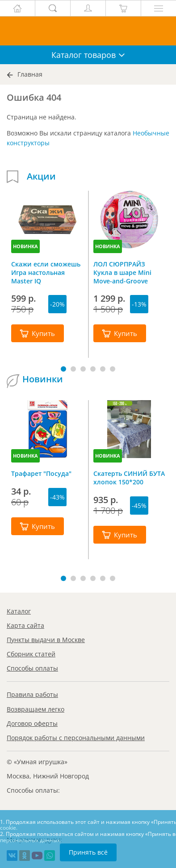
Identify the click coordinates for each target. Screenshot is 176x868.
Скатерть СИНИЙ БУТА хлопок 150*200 (129, 478)
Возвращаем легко (36, 709)
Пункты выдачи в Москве (46, 640)
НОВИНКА (25, 246)
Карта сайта (25, 625)
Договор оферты (32, 723)
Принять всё (88, 852)
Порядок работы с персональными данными (76, 738)
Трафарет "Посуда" (41, 473)
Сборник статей (31, 654)
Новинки (43, 379)
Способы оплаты (32, 668)
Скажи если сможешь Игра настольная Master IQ (46, 272)
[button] (63, 369)
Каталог (19, 611)
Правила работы (32, 694)
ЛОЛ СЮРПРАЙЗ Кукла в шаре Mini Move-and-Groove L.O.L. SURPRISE (122, 272)
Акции (41, 176)
